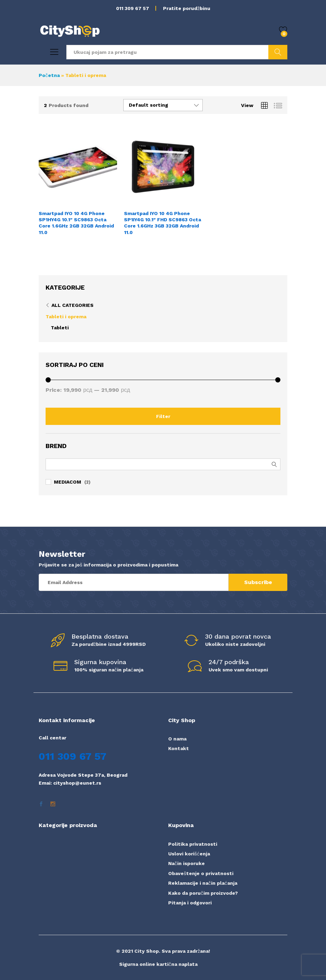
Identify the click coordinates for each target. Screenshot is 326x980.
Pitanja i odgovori (190, 903)
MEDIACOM (68, 482)
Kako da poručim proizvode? (203, 893)
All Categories (73, 305)
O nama (177, 739)
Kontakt (179, 748)
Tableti (60, 328)
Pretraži (278, 52)
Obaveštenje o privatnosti (201, 873)
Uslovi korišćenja (189, 854)
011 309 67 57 (133, 8)
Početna (49, 75)
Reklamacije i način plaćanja (203, 883)
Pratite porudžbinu (187, 8)
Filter (163, 416)
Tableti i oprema (66, 317)
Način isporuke (186, 863)
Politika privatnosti (193, 844)
